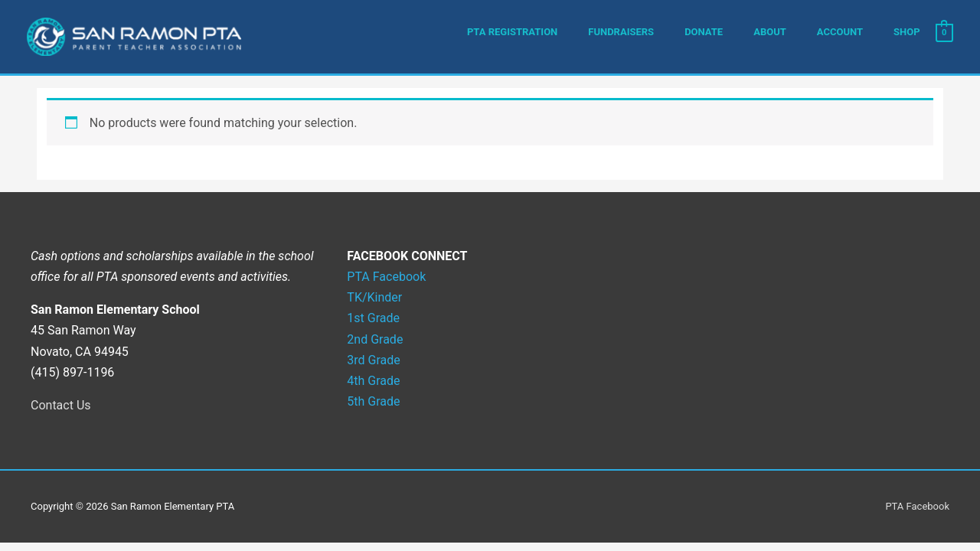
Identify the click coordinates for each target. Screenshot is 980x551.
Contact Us (61, 405)
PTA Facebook (917, 506)
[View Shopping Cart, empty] (944, 33)
